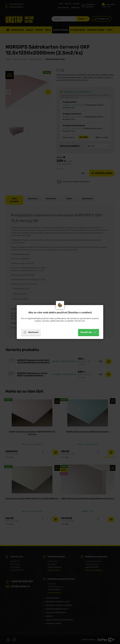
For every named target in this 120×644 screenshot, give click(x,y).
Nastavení (31, 332)
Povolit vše (89, 332)
